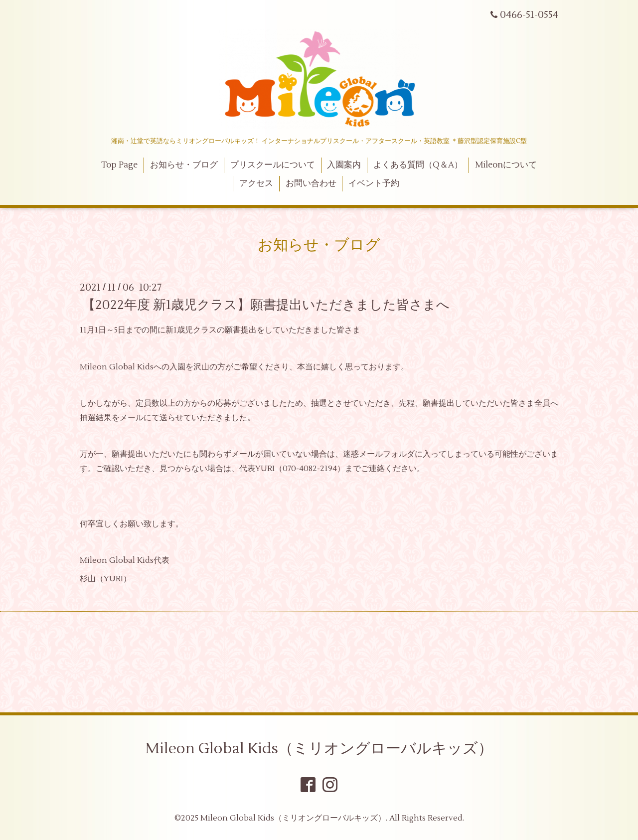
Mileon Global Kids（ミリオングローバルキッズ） (319, 749)
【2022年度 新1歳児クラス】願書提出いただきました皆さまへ (266, 305)
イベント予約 (374, 183)
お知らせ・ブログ (184, 165)
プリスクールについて (273, 165)
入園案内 (344, 165)
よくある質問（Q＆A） (418, 165)
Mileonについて (506, 165)
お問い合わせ (311, 183)
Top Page (119, 165)
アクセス (256, 183)
